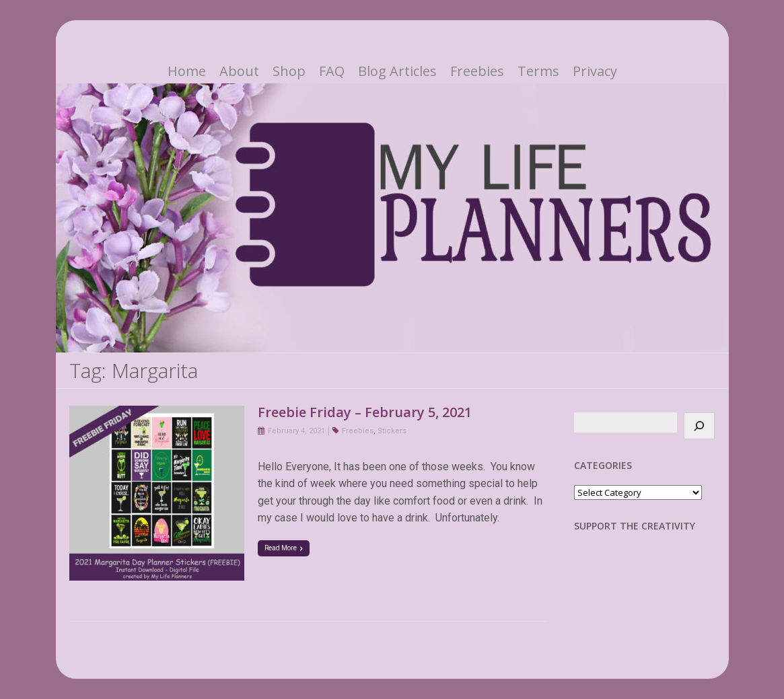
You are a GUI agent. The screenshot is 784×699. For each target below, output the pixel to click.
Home (187, 71)
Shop (289, 71)
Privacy (595, 71)
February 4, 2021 (296, 431)
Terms (538, 71)
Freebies (477, 71)
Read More (284, 548)
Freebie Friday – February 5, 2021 (365, 412)
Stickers (392, 431)
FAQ (332, 71)
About (239, 71)
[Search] (699, 426)
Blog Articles (397, 71)
